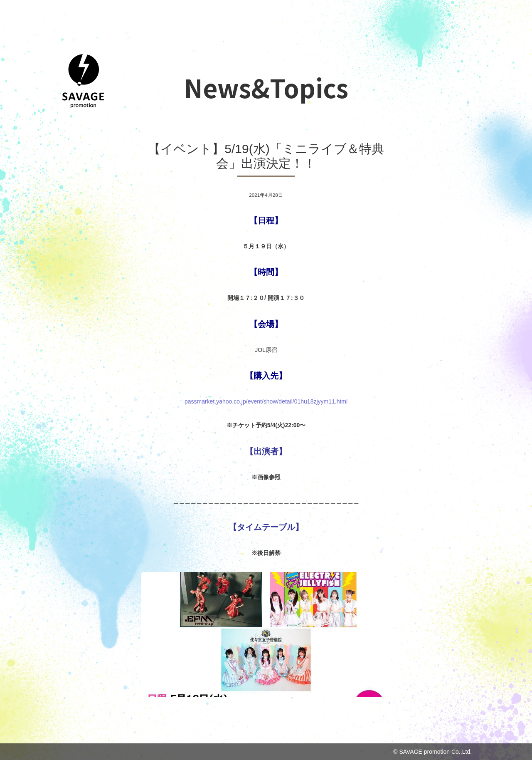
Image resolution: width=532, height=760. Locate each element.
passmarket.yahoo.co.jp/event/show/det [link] (266, 401)
